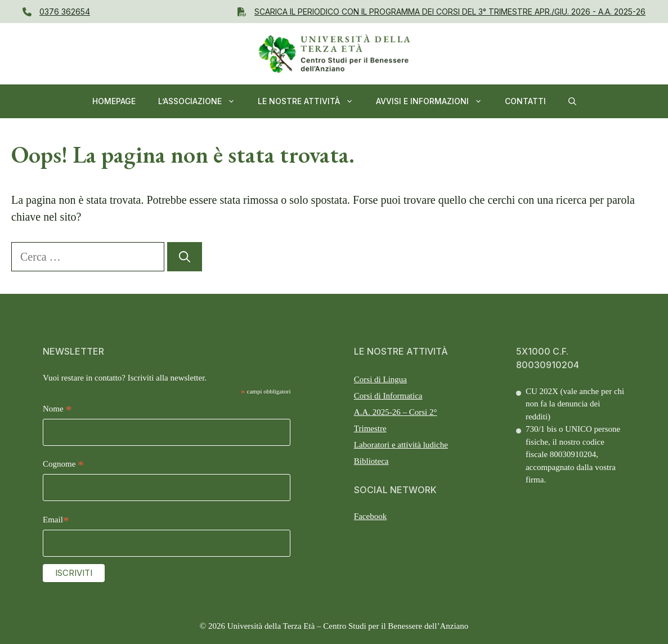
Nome (57, 410)
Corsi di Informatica (388, 396)
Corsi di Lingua (380, 379)
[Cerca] (185, 257)
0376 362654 (65, 12)
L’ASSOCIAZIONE (202, 101)
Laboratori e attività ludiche (401, 445)
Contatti (525, 101)
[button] (572, 101)
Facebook (370, 516)
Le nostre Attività (311, 101)
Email (56, 521)
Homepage (114, 101)
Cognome (63, 465)
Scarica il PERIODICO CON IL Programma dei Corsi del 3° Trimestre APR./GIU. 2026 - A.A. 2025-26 (450, 12)
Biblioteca (371, 461)
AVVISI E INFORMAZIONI (435, 101)
